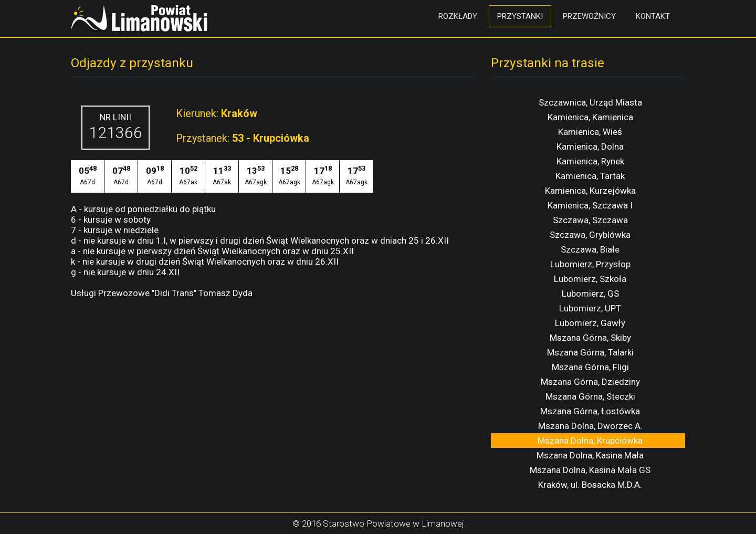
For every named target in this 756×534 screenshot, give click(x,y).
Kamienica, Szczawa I (590, 205)
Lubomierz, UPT (590, 308)
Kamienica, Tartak (590, 176)
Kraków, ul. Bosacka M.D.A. (590, 485)
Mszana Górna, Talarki (590, 352)
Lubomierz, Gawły (590, 323)
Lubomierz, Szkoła (590, 279)
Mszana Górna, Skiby (590, 338)
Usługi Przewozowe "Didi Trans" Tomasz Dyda (162, 293)
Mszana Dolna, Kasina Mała (590, 455)
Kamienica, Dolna (590, 146)
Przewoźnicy (589, 16)
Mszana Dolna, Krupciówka (590, 441)
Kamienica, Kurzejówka (590, 191)
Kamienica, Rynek (590, 161)
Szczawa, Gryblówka (590, 235)
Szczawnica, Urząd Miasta (590, 102)
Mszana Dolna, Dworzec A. (590, 426)
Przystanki (520, 16)
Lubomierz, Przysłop (590, 264)
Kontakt (653, 16)
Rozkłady (458, 16)
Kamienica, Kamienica (590, 117)
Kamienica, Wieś (590, 132)
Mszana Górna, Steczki (590, 396)
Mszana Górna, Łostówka (590, 411)
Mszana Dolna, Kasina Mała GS (590, 470)
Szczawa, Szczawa (590, 220)
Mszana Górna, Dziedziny (590, 382)
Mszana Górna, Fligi (590, 367)
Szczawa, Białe (590, 249)
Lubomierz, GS (590, 294)
